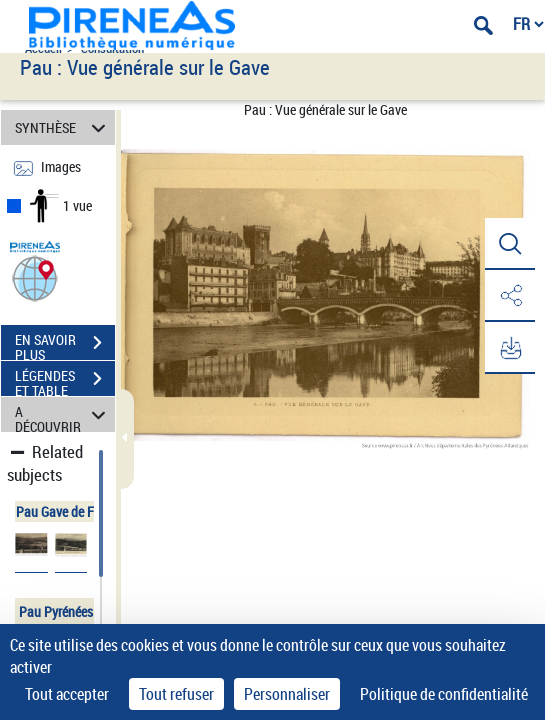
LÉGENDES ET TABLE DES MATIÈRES (65, 381)
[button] (35, 277)
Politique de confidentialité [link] (444, 694)
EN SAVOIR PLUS (65, 345)
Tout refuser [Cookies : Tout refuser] (176, 694)
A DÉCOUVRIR (63, 414)
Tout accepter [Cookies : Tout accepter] (67, 694)
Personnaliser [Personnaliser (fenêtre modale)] (287, 694)
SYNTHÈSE (63, 127)
